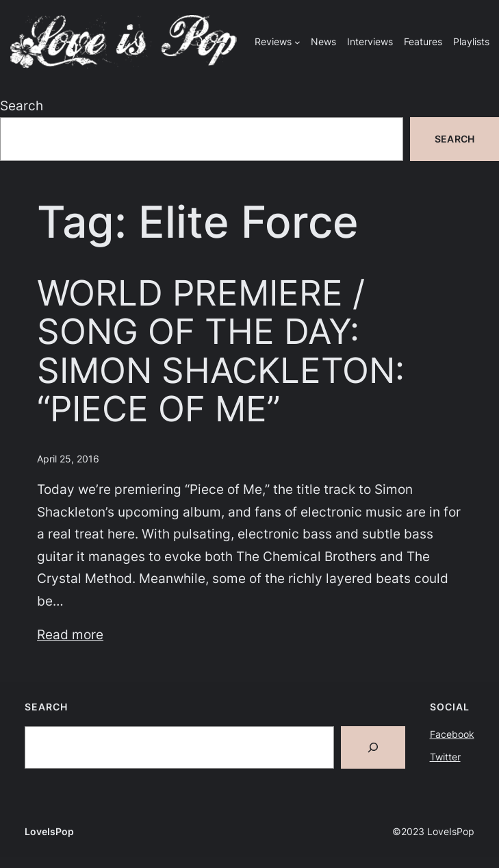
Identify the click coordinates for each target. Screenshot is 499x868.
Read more (70, 634)
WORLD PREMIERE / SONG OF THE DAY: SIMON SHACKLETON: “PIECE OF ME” (221, 350)
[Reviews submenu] (297, 42)
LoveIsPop (49, 831)
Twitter (445, 757)
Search (22, 106)
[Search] (373, 747)
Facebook (452, 734)
